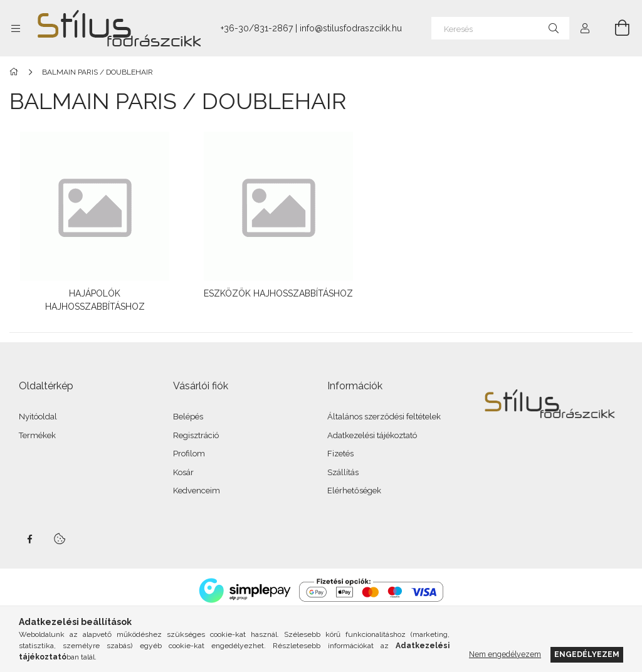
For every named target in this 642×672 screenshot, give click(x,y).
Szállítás (343, 469)
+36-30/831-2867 (257, 28)
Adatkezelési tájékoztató (372, 432)
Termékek (37, 432)
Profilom (189, 451)
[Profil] (585, 28)
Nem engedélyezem (505, 654)
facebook (29, 536)
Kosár (183, 469)
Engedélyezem (587, 654)
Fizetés (340, 451)
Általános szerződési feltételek (384, 414)
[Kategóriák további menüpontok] (16, 28)
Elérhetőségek (354, 488)
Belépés (188, 414)
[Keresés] (500, 28)
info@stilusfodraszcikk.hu (351, 28)
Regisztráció (196, 432)
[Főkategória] (16, 72)
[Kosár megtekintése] (615, 28)
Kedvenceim (197, 488)
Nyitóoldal (38, 414)
